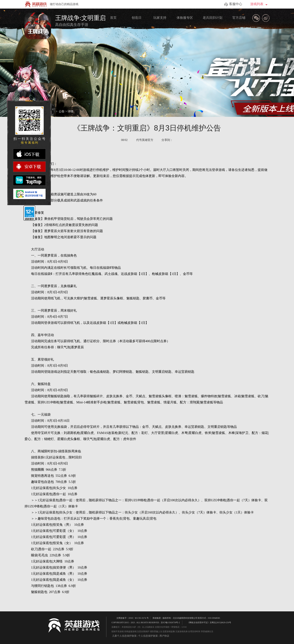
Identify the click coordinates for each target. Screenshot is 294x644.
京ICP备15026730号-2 (170, 622)
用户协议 (164, 636)
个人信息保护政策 (148, 636)
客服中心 (233, 4)
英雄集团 (157, 618)
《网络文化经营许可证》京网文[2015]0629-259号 (207, 622)
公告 (62, 111)
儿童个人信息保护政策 (124, 636)
